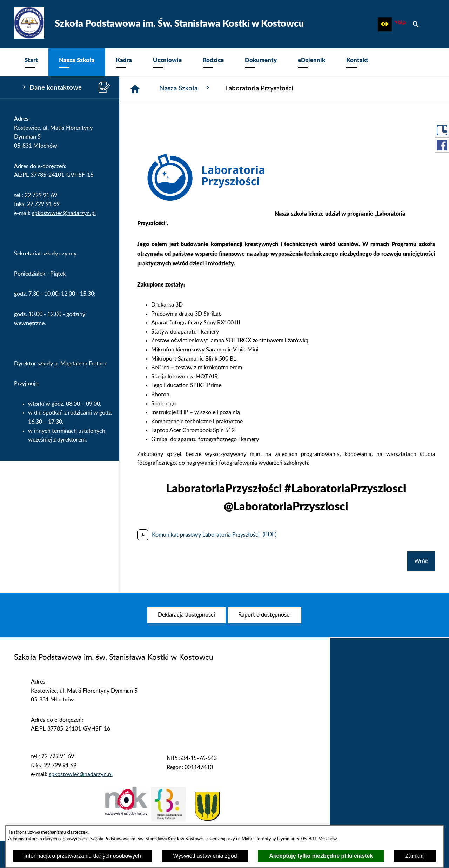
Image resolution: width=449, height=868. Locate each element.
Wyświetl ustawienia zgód (205, 856)
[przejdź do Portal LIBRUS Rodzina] (442, 130)
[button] (385, 24)
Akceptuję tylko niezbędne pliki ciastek (321, 856)
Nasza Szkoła (185, 88)
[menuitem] (31, 62)
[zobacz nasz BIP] (400, 24)
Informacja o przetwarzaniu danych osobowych (83, 856)
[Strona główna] (135, 89)
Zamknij (415, 856)
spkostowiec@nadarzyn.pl (64, 213)
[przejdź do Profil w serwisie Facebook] (442, 145)
